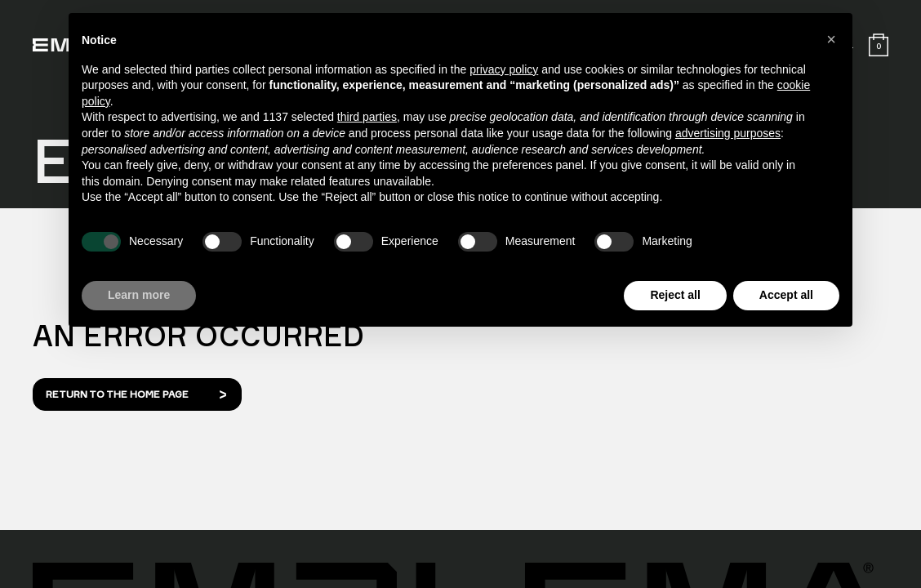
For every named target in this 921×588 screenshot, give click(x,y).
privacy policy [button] (504, 69)
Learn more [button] (139, 295)
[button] (831, 39)
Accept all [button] (786, 295)
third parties (367, 117)
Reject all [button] (675, 295)
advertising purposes (728, 133)
